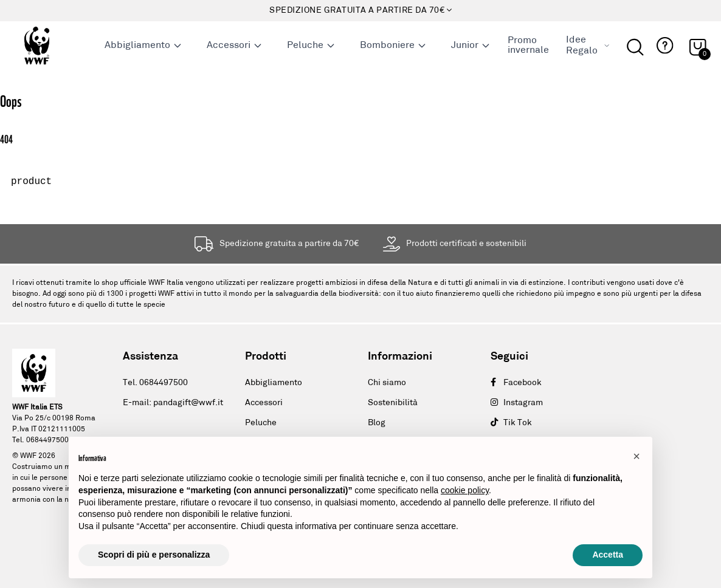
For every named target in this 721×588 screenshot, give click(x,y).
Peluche (311, 46)
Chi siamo (387, 383)
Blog (377, 423)
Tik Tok (511, 423)
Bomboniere (393, 46)
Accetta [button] (608, 555)
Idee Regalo (588, 46)
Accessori (235, 46)
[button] (663, 46)
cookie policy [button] (465, 490)
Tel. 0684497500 (155, 383)
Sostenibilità (393, 403)
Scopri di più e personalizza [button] (154, 555)
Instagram (517, 403)
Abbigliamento (143, 46)
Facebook (516, 383)
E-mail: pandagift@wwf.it (173, 403)
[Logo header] (51, 46)
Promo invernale (528, 46)
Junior (471, 46)
